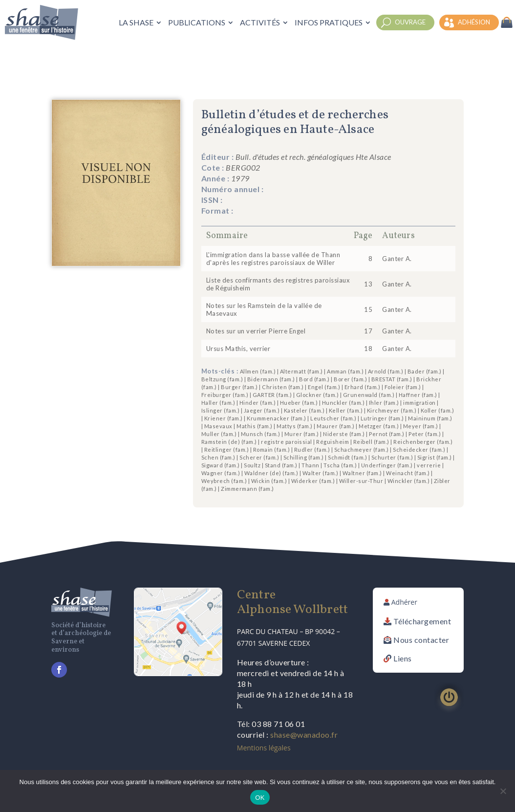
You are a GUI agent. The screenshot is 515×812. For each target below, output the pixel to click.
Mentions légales (264, 748)
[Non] (503, 791)
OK (260, 798)
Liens (403, 658)
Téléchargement (422, 621)
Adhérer (404, 602)
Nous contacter (421, 640)
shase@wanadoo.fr (304, 735)
